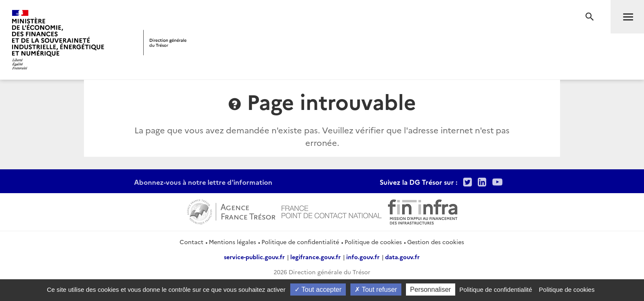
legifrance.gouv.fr (316, 257)
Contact (191, 242)
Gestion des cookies (436, 242)
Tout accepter (318, 290)
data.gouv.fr (402, 257)
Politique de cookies (373, 242)
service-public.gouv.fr (254, 257)
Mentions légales (232, 242)
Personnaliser (431, 290)
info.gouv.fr (363, 257)
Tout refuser (376, 290)
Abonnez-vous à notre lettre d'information (203, 182)
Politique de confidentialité (300, 242)
